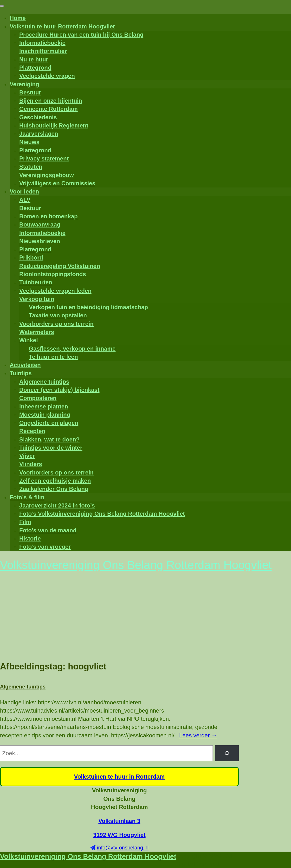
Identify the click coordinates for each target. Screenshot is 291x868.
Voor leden (24, 191)
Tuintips (21, 373)
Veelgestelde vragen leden (55, 291)
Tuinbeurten (36, 282)
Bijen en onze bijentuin (51, 101)
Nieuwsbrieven (40, 241)
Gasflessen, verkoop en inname (72, 349)
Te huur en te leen (53, 357)
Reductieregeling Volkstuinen (60, 266)
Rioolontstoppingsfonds (53, 274)
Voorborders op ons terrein (56, 324)
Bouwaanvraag (40, 224)
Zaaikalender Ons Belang (54, 489)
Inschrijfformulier (43, 51)
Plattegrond (35, 68)
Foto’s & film (27, 497)
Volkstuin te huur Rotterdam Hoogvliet (62, 26)
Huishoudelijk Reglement (54, 125)
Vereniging (24, 84)
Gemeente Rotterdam (48, 109)
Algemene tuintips (44, 382)
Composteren (38, 398)
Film (25, 522)
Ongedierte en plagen (49, 423)
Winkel (29, 340)
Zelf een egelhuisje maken (55, 481)
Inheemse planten (44, 406)
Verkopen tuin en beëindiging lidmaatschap (88, 307)
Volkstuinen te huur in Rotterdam (120, 777)
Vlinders (31, 464)
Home (18, 18)
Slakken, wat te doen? (49, 439)
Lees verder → (198, 735)
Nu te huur (34, 59)
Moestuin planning (45, 415)
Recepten (32, 431)
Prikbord (31, 257)
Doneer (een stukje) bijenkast (59, 390)
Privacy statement (44, 158)
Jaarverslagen (39, 134)
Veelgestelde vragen (47, 76)
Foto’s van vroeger (45, 547)
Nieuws (29, 142)
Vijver (27, 456)
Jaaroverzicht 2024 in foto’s (57, 505)
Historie (30, 538)
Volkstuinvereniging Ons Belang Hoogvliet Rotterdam (119, 799)
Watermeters (37, 332)
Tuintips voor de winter (51, 448)
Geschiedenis (38, 117)
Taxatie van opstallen (58, 315)
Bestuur (30, 92)
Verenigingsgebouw (47, 175)
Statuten (31, 167)
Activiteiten (25, 365)
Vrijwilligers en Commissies (57, 183)
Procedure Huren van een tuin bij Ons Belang (81, 35)
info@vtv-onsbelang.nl (123, 848)
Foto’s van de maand (48, 530)
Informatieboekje (42, 43)
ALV (25, 200)
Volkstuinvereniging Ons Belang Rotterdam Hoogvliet (88, 856)
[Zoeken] (227, 753)
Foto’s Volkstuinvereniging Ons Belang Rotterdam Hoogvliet (102, 514)
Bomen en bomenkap (48, 216)
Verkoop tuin (37, 299)
